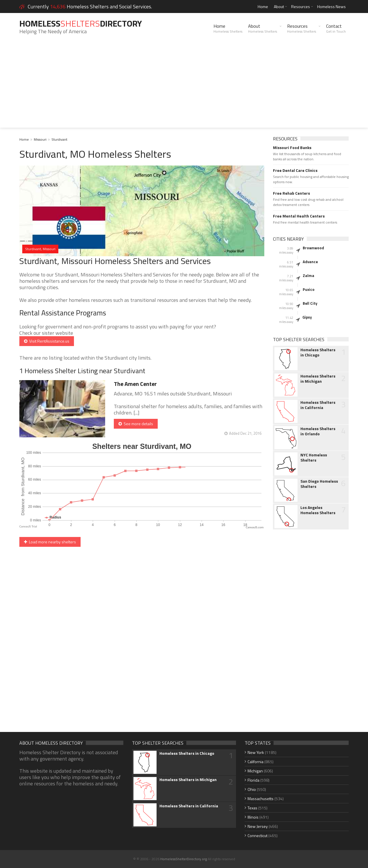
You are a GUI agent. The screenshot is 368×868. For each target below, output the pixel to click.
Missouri (40, 139)
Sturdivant (59, 139)
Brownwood (313, 248)
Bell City (310, 303)
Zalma (308, 276)
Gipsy (307, 317)
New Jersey (258, 826)
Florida (253, 780)
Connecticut (258, 836)
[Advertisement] (184, 87)
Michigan (255, 771)
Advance (310, 262)
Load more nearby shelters (50, 542)
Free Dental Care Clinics (295, 170)
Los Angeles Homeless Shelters (318, 510)
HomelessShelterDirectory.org (184, 859)
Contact (336, 28)
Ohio (252, 789)
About (279, 6)
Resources (301, 6)
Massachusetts (261, 799)
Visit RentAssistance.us (47, 341)
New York (256, 752)
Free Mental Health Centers (299, 216)
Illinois (253, 817)
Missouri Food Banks (292, 148)
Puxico (309, 289)
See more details (136, 424)
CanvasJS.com (255, 527)
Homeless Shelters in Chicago (318, 352)
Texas (252, 808)
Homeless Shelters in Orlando (318, 431)
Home (263, 6)
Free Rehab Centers (291, 193)
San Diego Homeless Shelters (319, 484)
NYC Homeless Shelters (314, 458)
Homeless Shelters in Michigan (318, 379)
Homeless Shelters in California (318, 405)
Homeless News (331, 6)
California (255, 762)
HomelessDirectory (81, 23)
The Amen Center (135, 384)
